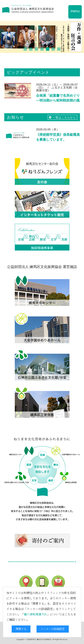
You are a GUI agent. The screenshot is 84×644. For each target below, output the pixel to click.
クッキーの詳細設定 (53, 629)
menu (75, 11)
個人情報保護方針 (35, 614)
